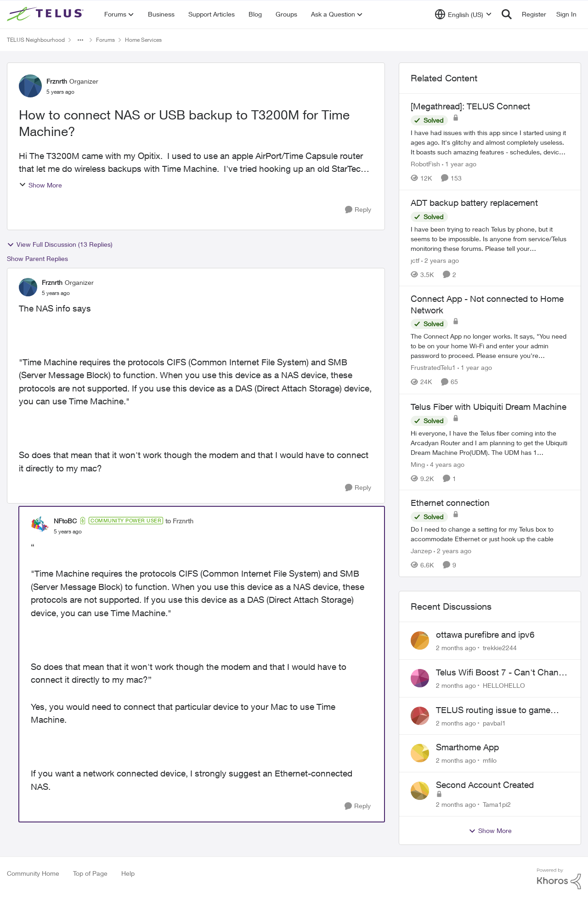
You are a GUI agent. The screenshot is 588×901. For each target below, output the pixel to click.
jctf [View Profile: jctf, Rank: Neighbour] (415, 260)
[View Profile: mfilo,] (420, 753)
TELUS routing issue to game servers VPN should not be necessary (493, 710)
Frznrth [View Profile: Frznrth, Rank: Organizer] (57, 81)
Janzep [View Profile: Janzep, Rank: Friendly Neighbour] (421, 551)
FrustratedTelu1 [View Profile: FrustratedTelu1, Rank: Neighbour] (433, 368)
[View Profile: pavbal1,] (420, 716)
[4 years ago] (446, 464)
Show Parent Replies (37, 258)
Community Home (33, 873)
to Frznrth (179, 521)
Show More (40, 185)
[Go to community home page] (46, 14)
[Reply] (358, 210)
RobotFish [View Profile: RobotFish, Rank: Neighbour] (425, 164)
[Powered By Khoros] (559, 879)
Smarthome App (467, 747)
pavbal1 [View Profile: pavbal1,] (494, 722)
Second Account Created (485, 785)
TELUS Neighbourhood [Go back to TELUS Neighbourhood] (36, 40)
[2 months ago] (456, 648)
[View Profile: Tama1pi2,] (420, 791)
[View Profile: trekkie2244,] (420, 640)
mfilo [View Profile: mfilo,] (490, 760)
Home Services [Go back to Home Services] (143, 40)
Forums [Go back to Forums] (105, 40)
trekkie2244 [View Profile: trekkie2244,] (500, 648)
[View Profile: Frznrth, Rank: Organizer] (30, 86)
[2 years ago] (440, 260)
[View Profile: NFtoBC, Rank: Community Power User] (40, 526)
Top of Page (90, 873)
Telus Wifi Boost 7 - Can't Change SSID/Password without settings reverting (502, 673)
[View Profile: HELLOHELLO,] (420, 678)
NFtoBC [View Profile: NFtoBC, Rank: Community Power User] (65, 521)
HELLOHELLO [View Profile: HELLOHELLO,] (504, 685)
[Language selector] (463, 14)
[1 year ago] (459, 164)
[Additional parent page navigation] (80, 40)
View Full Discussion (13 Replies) (60, 244)
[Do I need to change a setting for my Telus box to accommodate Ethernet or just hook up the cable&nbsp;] (490, 534)
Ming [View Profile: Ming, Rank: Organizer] (418, 464)
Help (128, 873)
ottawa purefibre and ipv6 (485, 635)
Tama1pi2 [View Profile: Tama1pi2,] (497, 804)
